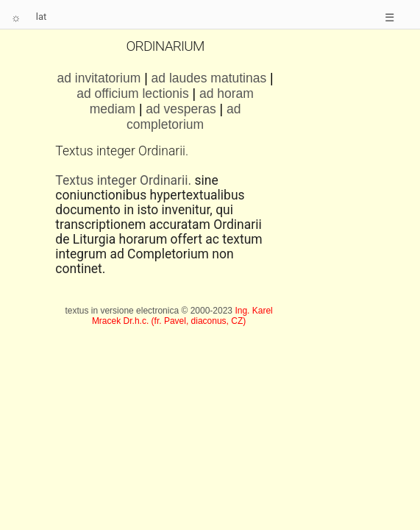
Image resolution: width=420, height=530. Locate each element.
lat (42, 17)
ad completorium (184, 117)
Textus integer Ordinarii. (123, 180)
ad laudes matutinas (209, 78)
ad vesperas (182, 109)
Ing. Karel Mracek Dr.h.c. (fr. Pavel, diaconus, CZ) (182, 316)
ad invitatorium (99, 78)
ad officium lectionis (132, 93)
